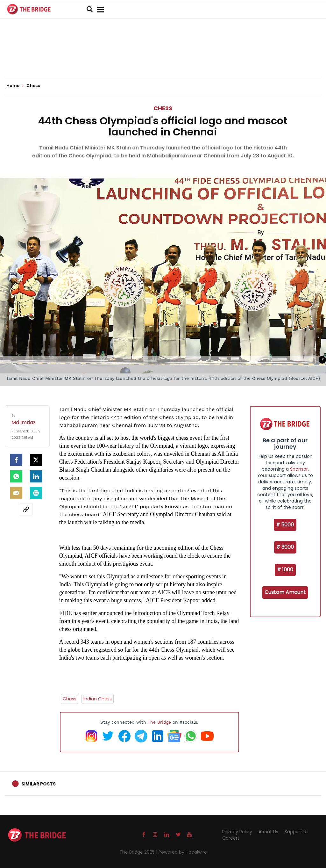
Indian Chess (98, 699)
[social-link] (26, 510)
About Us (268, 832)
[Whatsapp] (16, 476)
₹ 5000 (285, 525)
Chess (163, 108)
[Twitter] (36, 460)
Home (15, 86)
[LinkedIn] (36, 476)
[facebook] (16, 460)
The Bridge (159, 722)
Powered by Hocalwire (183, 852)
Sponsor (299, 469)
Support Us (297, 832)
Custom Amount (285, 592)
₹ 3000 (285, 547)
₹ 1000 (285, 570)
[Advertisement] (163, 57)
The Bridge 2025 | (139, 852)
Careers (231, 838)
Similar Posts (39, 784)
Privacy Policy (237, 832)
